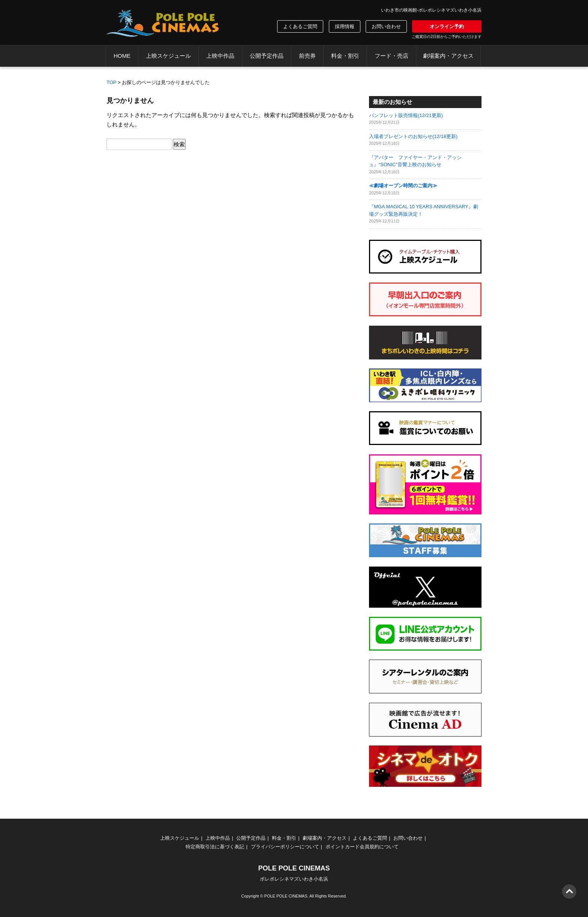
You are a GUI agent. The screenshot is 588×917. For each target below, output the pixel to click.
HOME (122, 56)
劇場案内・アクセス (448, 56)
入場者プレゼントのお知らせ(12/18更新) (413, 136)
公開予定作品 (267, 56)
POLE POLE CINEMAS (286, 896)
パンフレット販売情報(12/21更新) (406, 115)
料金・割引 (345, 56)
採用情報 (345, 26)
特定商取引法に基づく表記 (215, 847)
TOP (112, 82)
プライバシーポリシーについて (285, 847)
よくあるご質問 (300, 26)
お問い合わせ (386, 26)
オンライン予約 (447, 26)
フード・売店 (391, 56)
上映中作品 (220, 56)
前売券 (307, 56)
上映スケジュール (168, 56)
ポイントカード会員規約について (362, 847)
